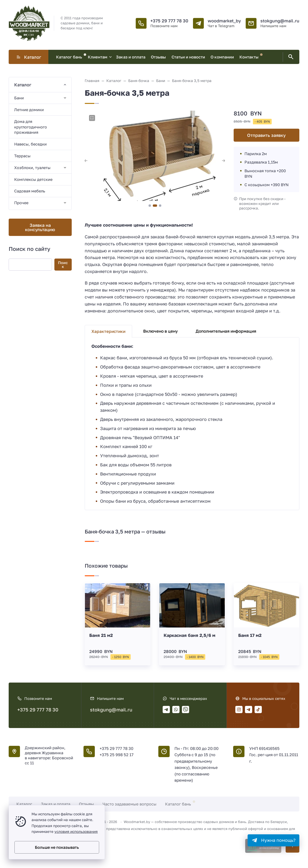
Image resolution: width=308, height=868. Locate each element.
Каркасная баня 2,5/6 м (189, 635)
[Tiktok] (258, 710)
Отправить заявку (266, 135)
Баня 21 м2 (101, 635)
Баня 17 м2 (250, 635)
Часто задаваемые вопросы (129, 804)
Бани (19, 98)
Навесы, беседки (30, 144)
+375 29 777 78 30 (169, 21)
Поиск (63, 264)
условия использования (76, 831)
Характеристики (108, 331)
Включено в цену (160, 331)
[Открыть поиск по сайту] (290, 57)
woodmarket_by (224, 21)
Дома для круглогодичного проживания (31, 127)
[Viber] (186, 710)
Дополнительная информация (226, 331)
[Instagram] (239, 710)
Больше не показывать (57, 847)
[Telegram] (166, 710)
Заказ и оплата (56, 804)
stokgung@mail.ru (280, 21)
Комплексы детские (33, 179)
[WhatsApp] (176, 710)
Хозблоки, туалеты (32, 168)
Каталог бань (178, 804)
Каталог (29, 57)
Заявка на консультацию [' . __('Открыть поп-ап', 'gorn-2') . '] (40, 227)
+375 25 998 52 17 (117, 755)
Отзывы (86, 804)
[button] (150, 205)
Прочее (21, 203)
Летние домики (29, 110)
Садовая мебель (30, 191)
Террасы (22, 156)
